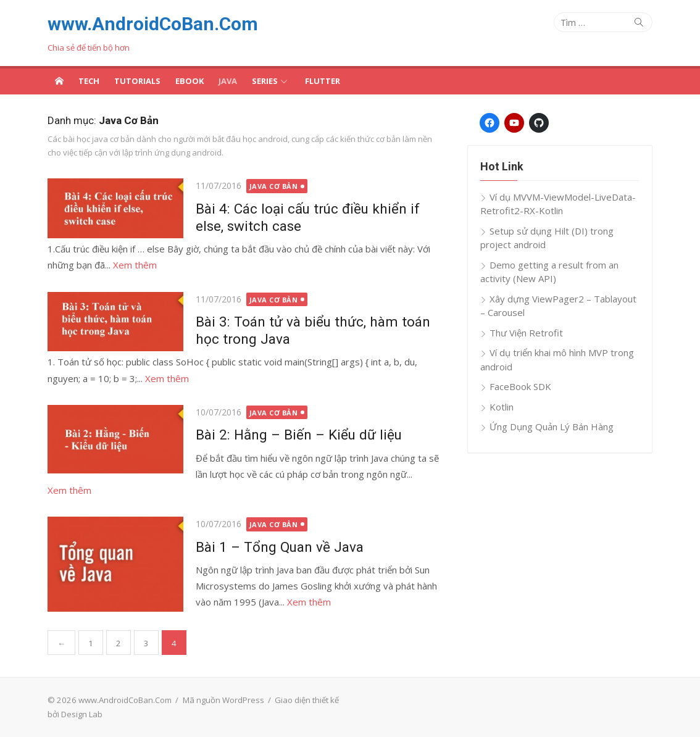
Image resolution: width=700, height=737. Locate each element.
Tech (89, 81)
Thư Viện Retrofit (526, 333)
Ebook (190, 81)
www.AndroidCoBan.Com (153, 24)
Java (228, 81)
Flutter (323, 81)
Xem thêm (135, 265)
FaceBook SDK (520, 386)
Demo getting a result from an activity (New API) (549, 272)
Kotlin (502, 407)
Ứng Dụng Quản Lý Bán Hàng (552, 427)
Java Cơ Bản (274, 186)
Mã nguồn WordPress (223, 700)
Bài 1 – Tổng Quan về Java (280, 547)
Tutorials (137, 81)
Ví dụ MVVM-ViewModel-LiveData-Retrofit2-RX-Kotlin (558, 204)
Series (265, 81)
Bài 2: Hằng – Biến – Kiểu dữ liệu (299, 435)
